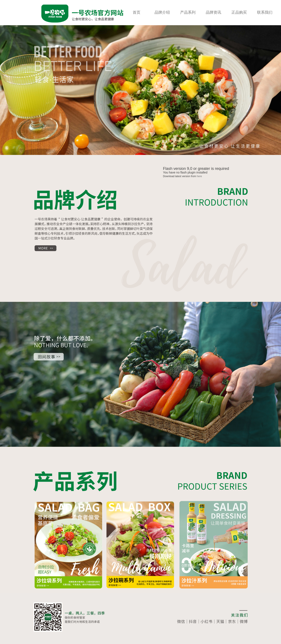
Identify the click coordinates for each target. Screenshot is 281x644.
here (199, 176)
